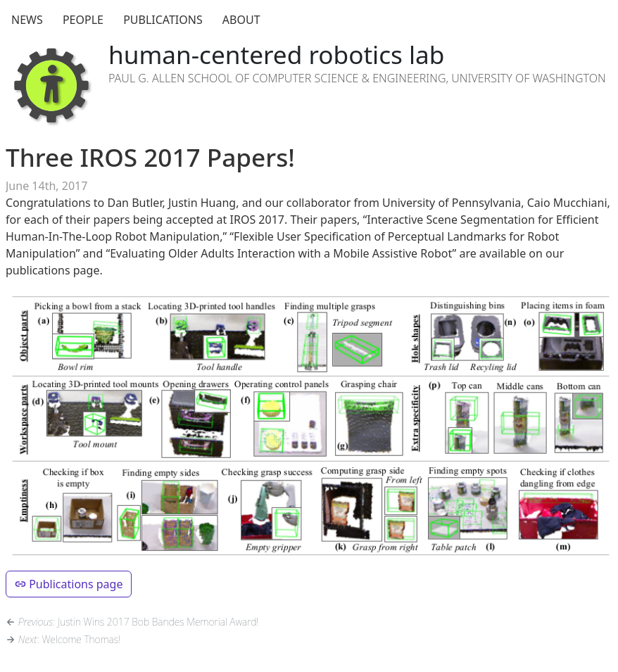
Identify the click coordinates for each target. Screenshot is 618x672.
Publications (163, 20)
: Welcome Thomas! (63, 639)
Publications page (69, 584)
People (83, 20)
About (241, 20)
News (27, 20)
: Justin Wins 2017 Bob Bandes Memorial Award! (132, 622)
